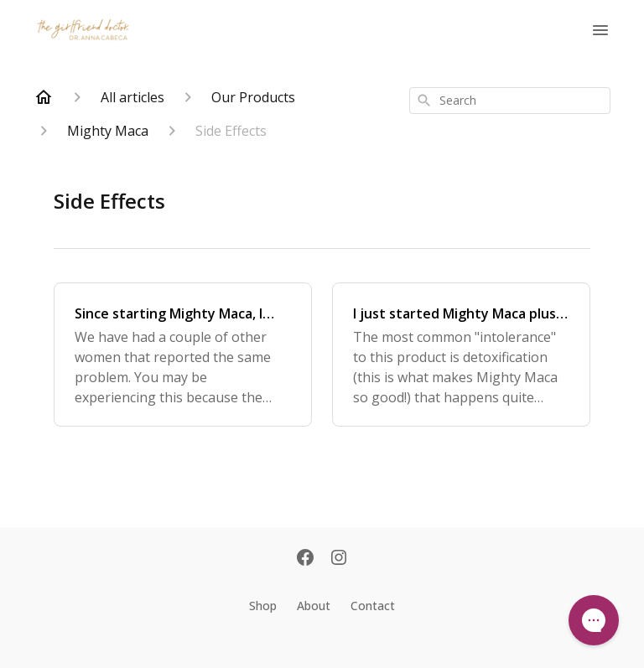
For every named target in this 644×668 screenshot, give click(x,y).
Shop (263, 606)
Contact (373, 606)
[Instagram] (339, 559)
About (314, 606)
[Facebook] (305, 559)
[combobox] (510, 101)
